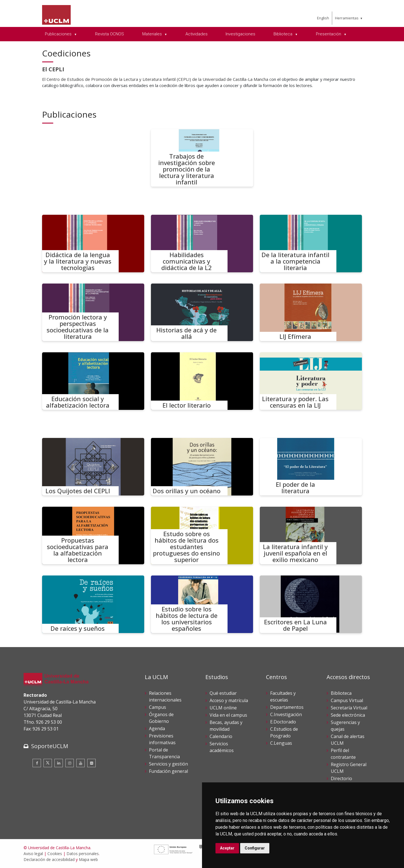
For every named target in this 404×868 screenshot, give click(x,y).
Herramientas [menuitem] (347, 18)
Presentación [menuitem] (329, 34)
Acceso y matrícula (229, 700)
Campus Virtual (347, 700)
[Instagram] (70, 763)
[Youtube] (81, 763)
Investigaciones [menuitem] (240, 34)
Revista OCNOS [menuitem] (110, 34)
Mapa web (88, 859)
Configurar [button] (255, 848)
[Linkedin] (59, 763)
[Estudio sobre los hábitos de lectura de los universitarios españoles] (202, 604)
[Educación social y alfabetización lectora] (93, 381)
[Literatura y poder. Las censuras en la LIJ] (311, 381)
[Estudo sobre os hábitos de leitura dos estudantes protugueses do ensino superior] (202, 535)
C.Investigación (286, 714)
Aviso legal (33, 854)
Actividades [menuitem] (197, 34)
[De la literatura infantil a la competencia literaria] (311, 244)
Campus (158, 707)
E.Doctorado (283, 722)
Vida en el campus (228, 715)
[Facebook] (37, 763)
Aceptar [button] (227, 848)
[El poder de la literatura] (311, 467)
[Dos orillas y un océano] (202, 467)
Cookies (55, 854)
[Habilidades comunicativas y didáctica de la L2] (202, 244)
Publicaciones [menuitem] (59, 34)
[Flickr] (91, 763)
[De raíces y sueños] (93, 604)
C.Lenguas (281, 743)
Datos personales (83, 854)
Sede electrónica (348, 715)
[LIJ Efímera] (311, 312)
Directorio (341, 778)
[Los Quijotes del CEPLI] (93, 467)
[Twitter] (48, 763)
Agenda (157, 728)
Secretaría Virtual (349, 708)
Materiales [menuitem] (153, 34)
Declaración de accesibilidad (49, 859)
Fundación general (168, 771)
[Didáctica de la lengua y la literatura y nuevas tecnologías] (93, 244)
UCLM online (223, 708)
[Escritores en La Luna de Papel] (311, 604)
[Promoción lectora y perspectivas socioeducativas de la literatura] (93, 312)
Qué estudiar (223, 693)
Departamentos (287, 707)
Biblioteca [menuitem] (284, 34)
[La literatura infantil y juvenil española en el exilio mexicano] (311, 535)
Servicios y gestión (168, 764)
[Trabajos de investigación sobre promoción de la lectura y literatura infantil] (202, 158)
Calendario (221, 736)
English (323, 18)
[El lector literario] (202, 381)
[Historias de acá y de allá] (202, 312)
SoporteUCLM (50, 746)
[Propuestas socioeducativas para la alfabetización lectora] (93, 535)
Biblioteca (341, 693)
